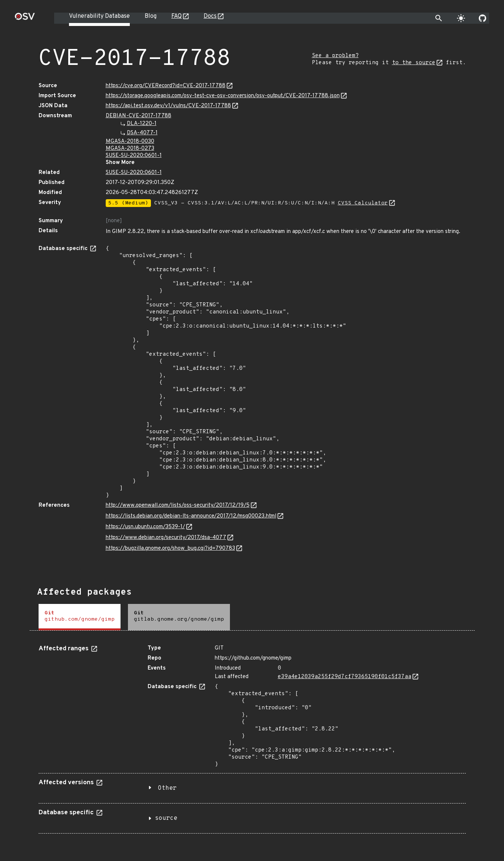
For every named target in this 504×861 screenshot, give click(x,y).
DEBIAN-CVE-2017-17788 (139, 116)
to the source (414, 63)
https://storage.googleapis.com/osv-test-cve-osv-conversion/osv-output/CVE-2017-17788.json (223, 96)
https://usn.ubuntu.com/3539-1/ (145, 527)
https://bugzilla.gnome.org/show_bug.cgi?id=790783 (170, 548)
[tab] (80, 617)
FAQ (177, 16)
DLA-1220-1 (142, 124)
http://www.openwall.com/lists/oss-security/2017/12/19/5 (178, 505)
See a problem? (335, 56)
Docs (210, 16)
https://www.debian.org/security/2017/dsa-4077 (166, 538)
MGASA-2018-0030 (130, 142)
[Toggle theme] (461, 18)
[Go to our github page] (482, 18)
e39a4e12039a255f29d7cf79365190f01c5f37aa (345, 677)
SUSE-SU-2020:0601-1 (134, 156)
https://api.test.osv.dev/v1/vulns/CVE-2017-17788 (168, 106)
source (166, 818)
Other (167, 788)
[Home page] (25, 19)
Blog (151, 16)
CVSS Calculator (363, 203)
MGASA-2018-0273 (130, 149)
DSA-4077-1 (142, 133)
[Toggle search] (439, 18)
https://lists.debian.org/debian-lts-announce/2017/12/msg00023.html (191, 516)
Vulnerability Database (99, 16)
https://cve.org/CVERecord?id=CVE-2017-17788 (166, 86)
